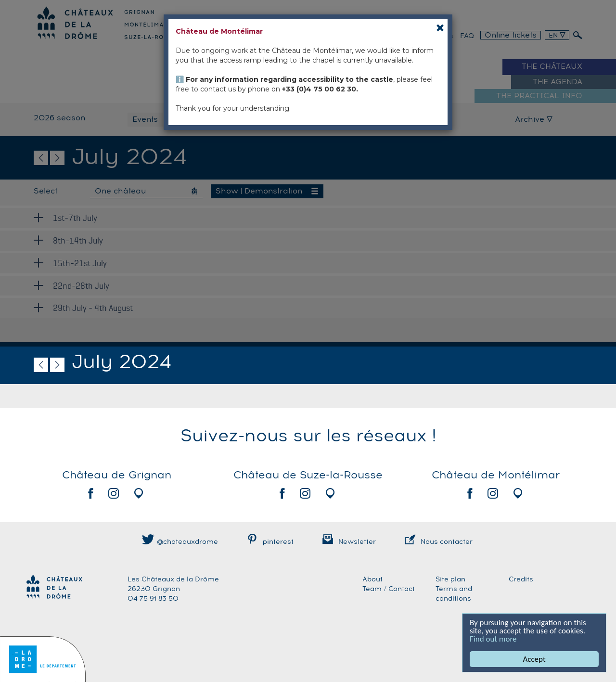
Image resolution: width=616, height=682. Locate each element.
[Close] (440, 28)
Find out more (494, 639)
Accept (534, 659)
